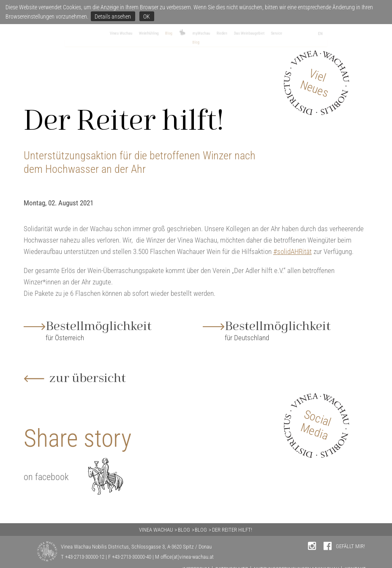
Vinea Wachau (68, 34)
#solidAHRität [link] (293, 254)
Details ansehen (113, 16)
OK (147, 16)
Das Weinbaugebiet (286, 34)
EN (381, 35)
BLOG (184, 530)
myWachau (204, 34)
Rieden (239, 34)
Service (333, 34)
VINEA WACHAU (156, 530)
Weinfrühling (116, 34)
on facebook (46, 478)
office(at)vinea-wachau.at (187, 557)
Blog (150, 34)
